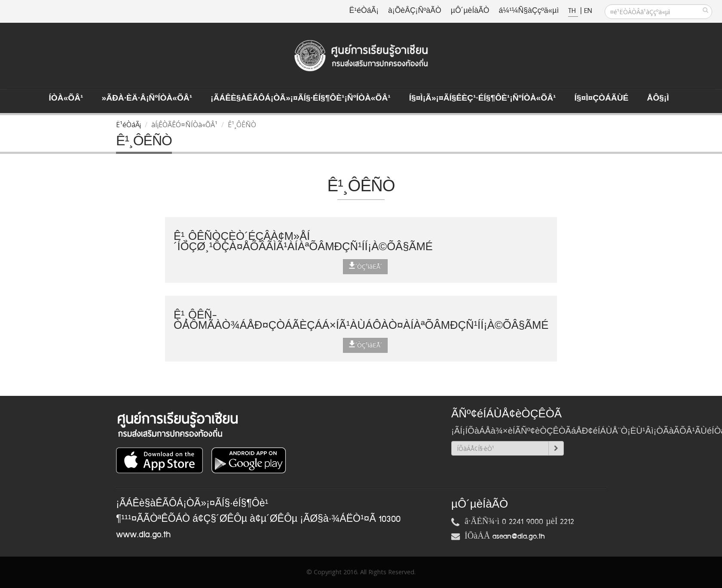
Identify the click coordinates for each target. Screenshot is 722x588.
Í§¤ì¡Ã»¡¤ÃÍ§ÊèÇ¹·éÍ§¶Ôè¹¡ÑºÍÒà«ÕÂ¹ (483, 98)
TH (573, 11)
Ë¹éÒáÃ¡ (364, 11)
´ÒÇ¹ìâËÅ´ (365, 266)
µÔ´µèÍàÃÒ (470, 11)
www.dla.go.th (143, 535)
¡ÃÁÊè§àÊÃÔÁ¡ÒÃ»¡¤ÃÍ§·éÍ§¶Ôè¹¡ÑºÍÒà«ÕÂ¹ (301, 98)
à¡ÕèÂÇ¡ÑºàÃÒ (415, 11)
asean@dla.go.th (519, 536)
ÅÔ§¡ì (658, 98)
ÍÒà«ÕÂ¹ (66, 98)
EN (588, 11)
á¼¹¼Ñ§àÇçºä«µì (529, 11)
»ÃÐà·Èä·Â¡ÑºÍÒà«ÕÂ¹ (147, 98)
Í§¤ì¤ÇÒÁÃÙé (601, 98)
